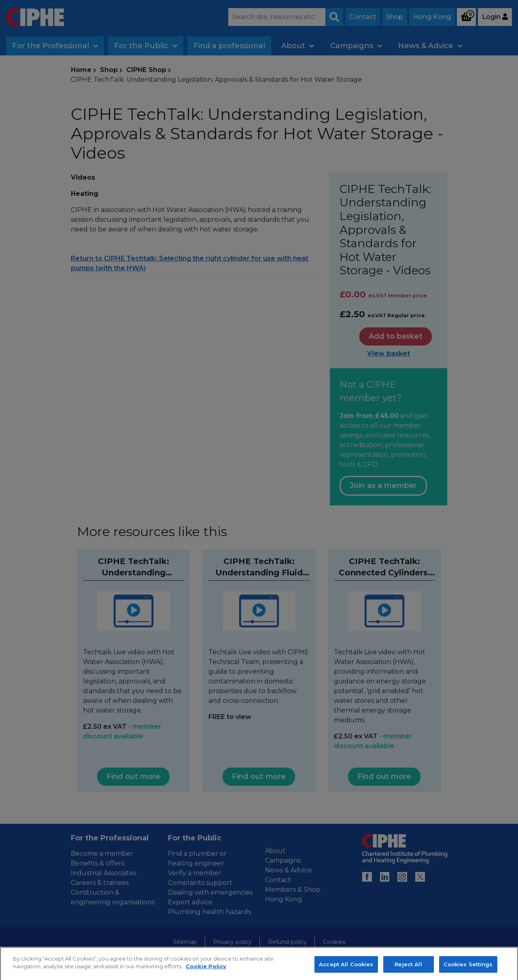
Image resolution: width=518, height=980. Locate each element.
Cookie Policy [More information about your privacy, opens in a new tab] (206, 976)
